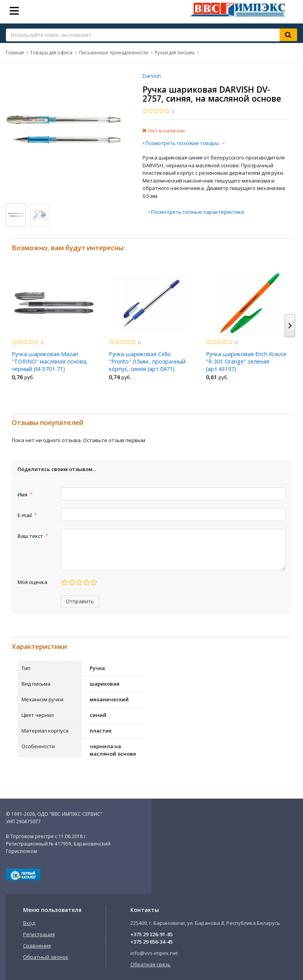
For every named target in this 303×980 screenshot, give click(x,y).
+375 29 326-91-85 (151, 934)
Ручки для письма (175, 52)
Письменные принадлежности (114, 52)
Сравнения (37, 946)
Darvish (152, 76)
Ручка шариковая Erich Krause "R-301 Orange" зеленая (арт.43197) (246, 361)
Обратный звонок (46, 957)
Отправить (80, 601)
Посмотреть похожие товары (182, 143)
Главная (15, 52)
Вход (29, 923)
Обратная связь (151, 964)
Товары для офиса (51, 52)
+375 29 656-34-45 (151, 942)
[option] (54, 328)
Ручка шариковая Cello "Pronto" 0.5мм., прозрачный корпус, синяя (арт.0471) (147, 361)
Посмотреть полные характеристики (198, 212)
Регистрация (39, 934)
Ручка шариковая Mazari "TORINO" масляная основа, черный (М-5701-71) (50, 361)
